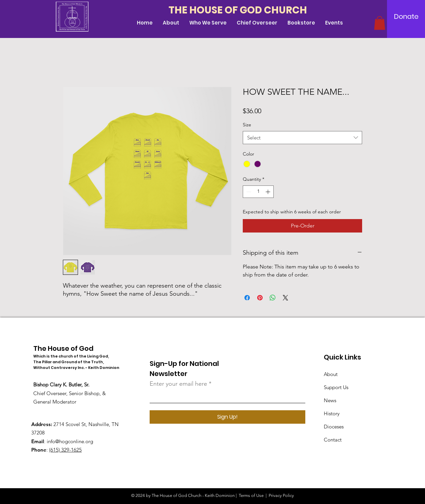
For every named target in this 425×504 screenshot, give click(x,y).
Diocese (333, 427)
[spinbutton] (258, 192)
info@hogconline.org (70, 441)
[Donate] (406, 16)
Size (247, 125)
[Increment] (268, 192)
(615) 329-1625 (65, 450)
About (331, 374)
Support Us (336, 387)
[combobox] (302, 138)
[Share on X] (285, 298)
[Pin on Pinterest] (260, 298)
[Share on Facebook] (247, 298)
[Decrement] (248, 192)
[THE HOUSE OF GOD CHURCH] (240, 10)
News (330, 400)
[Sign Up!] (227, 417)
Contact (333, 440)
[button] (380, 23)
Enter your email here (178, 384)
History (332, 413)
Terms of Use (251, 495)
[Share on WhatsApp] (273, 298)
